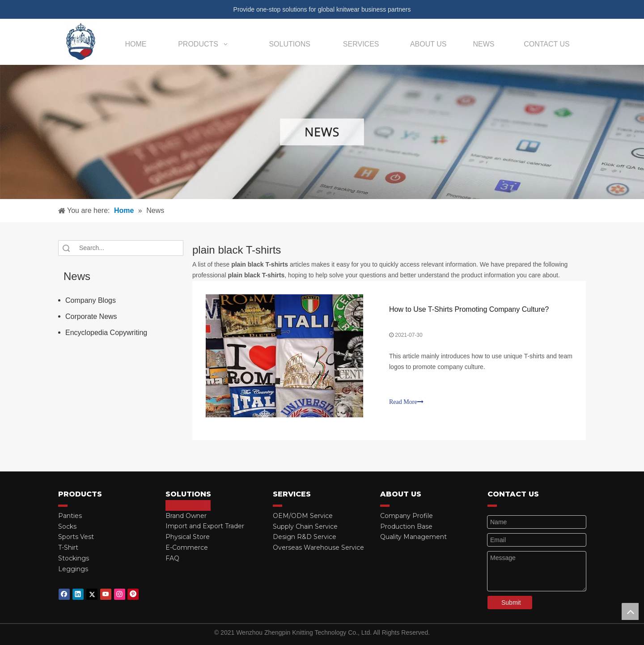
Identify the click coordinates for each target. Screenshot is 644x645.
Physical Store (188, 537)
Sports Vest (76, 537)
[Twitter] (92, 594)
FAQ (172, 558)
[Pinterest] (133, 594)
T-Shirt (68, 547)
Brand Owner (186, 516)
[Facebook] (64, 594)
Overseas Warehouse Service (318, 547)
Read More (406, 402)
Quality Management (413, 537)
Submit (511, 603)
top (630, 611)
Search (66, 248)
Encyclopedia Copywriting (106, 333)
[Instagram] (120, 594)
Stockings (74, 558)
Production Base (406, 526)
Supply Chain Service (305, 526)
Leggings (73, 569)
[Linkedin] (78, 594)
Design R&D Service (305, 537)
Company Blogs (91, 300)
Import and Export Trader (205, 526)
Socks (67, 526)
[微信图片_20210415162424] (322, 132)
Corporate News (91, 316)
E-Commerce (187, 547)
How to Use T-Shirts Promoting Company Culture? (469, 309)
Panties (70, 516)
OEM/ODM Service (303, 516)
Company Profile (407, 516)
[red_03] (63, 505)
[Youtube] (106, 594)
